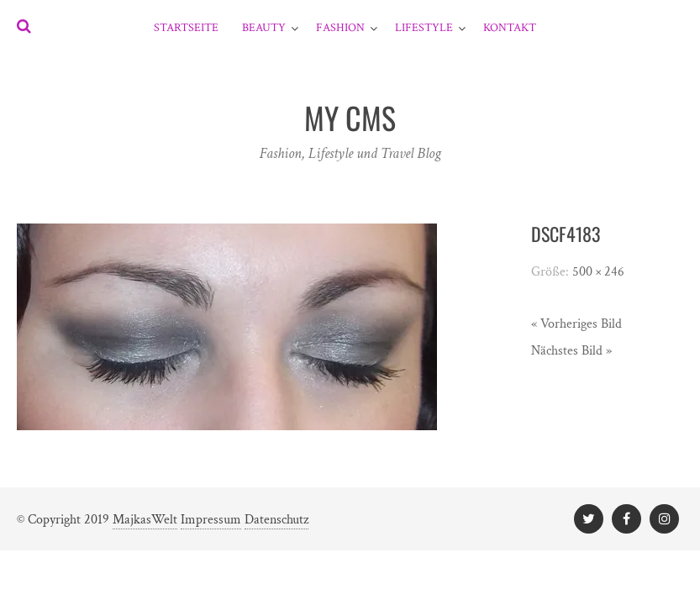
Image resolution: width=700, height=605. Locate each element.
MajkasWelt (145, 520)
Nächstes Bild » (571, 351)
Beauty (264, 28)
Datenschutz (276, 520)
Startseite (186, 28)
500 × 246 (598, 272)
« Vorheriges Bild (576, 324)
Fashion (340, 28)
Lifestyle (424, 28)
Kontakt (510, 28)
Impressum (211, 520)
